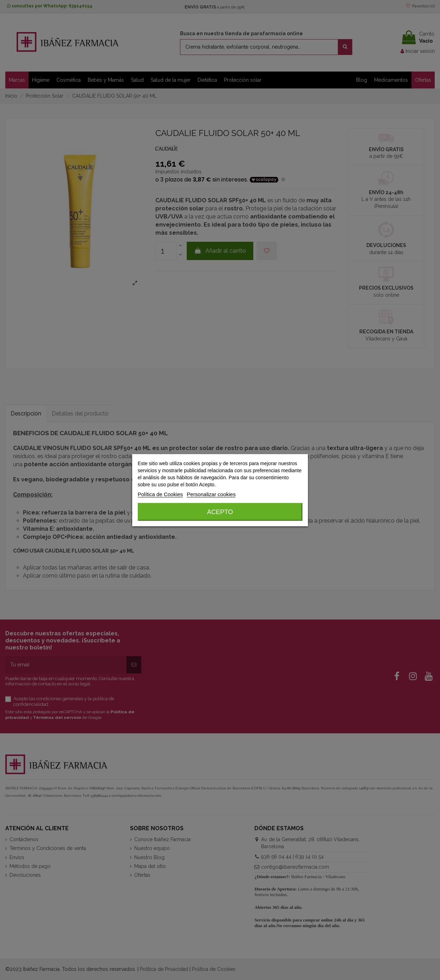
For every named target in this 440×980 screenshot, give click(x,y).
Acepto (220, 512)
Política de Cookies (160, 494)
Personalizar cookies (211, 494)
